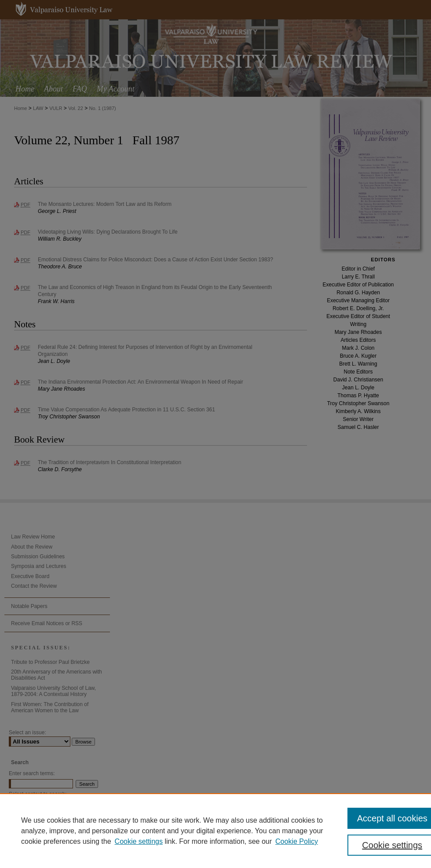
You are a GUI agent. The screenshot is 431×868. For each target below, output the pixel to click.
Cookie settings (139, 841)
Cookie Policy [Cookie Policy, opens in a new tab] (297, 841)
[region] (215, 831)
